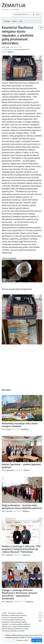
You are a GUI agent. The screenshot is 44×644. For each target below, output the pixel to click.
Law (21, 21)
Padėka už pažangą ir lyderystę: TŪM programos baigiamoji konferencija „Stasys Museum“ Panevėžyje (21, 549)
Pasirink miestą (21, 15)
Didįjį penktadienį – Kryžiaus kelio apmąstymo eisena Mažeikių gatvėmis (22, 507)
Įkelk (37, 15)
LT (40, 614)
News (15, 21)
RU (40, 617)
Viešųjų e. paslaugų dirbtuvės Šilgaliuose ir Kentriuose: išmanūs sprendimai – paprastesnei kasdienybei (20, 594)
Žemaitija (14, 6)
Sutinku (37, 640)
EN (40, 621)
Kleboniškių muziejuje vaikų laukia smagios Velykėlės (20, 425)
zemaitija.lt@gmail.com (22, 49)
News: (6, 47)
